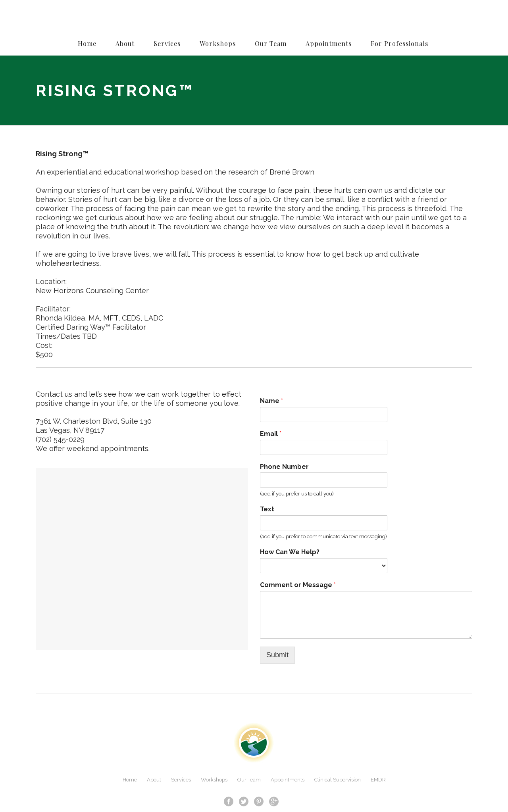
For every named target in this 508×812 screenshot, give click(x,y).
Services (181, 780)
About (154, 780)
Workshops (214, 780)
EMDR (378, 780)
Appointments (288, 780)
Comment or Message (298, 585)
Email (271, 434)
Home (130, 780)
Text (267, 509)
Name (271, 401)
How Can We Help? (290, 552)
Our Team (249, 780)
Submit (277, 655)
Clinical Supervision (338, 780)
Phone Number (284, 467)
